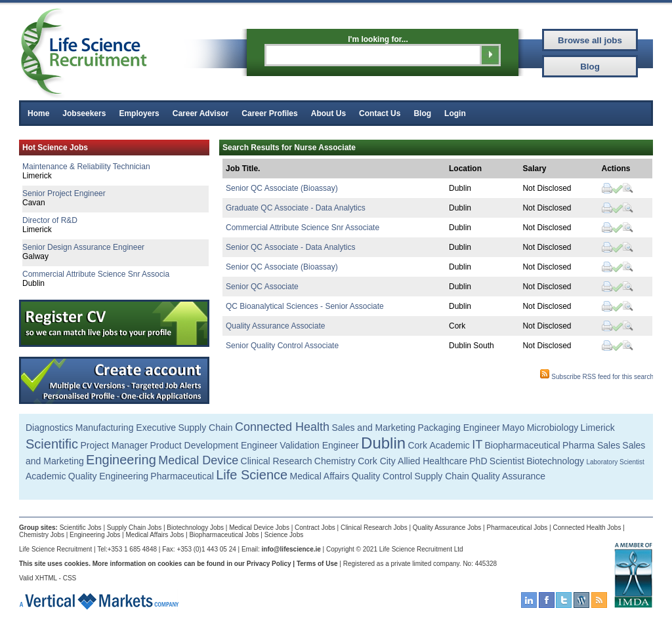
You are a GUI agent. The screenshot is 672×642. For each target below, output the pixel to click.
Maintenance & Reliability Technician (86, 167)
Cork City (377, 461)
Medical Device (198, 460)
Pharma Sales (591, 445)
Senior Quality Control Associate (282, 346)
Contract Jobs (315, 528)
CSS (70, 578)
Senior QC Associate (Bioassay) (282, 188)
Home (38, 113)
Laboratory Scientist (615, 462)
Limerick (598, 428)
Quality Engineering (108, 476)
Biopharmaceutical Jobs (224, 535)
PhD (478, 461)
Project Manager (114, 445)
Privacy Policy (269, 564)
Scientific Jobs (81, 528)
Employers (139, 113)
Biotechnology (555, 461)
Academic (449, 445)
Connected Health (282, 427)
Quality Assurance (508, 476)
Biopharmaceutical (523, 445)
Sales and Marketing (373, 428)
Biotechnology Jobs (195, 528)
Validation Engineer (319, 445)
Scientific (52, 444)
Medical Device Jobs (259, 528)
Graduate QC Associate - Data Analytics (296, 208)
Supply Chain (205, 428)
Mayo (513, 428)
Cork (417, 445)
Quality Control (382, 476)
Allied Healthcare (432, 461)
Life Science (252, 475)
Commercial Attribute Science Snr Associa (96, 274)
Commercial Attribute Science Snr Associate (303, 228)
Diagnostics (49, 428)
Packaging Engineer (458, 428)
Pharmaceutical (182, 476)
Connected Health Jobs (587, 528)
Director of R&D (50, 220)
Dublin (383, 443)
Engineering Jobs (95, 535)
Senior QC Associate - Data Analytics (290, 247)
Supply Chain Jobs (134, 528)
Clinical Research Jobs (374, 528)
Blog (422, 113)
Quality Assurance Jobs (447, 528)
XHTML (46, 578)
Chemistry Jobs (42, 535)
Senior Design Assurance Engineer (83, 247)
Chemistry (335, 461)
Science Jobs (284, 535)
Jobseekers (84, 113)
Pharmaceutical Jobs (517, 528)
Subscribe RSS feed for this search (597, 377)
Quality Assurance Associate (275, 326)
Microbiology (553, 428)
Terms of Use (317, 564)
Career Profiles (269, 113)
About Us (328, 113)
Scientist (507, 461)
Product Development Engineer (214, 445)
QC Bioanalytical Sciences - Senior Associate (305, 306)
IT (477, 445)
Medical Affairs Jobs (155, 535)
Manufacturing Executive (126, 428)
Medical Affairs (320, 476)
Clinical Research (277, 461)
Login (455, 113)
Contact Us (380, 113)
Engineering (121, 460)
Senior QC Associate (262, 287)
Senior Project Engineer (64, 193)
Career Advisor (201, 113)
